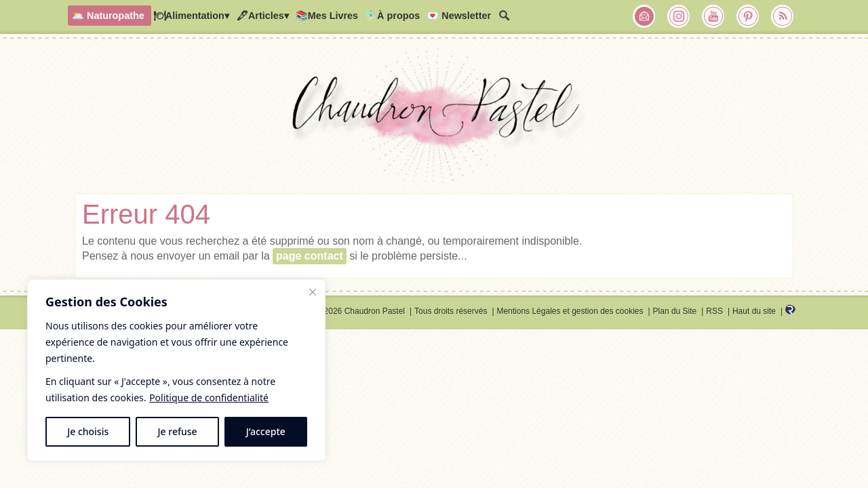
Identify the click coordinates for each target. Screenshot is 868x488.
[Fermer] (313, 292)
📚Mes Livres (327, 16)
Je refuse (178, 431)
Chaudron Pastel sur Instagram (679, 16)
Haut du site (754, 311)
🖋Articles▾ (262, 16)
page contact (310, 256)
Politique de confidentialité (209, 398)
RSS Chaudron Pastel (783, 16)
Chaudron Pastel (434, 119)
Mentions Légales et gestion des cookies (570, 311)
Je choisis (88, 431)
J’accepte (266, 431)
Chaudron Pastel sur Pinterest (748, 16)
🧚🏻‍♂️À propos (392, 16)
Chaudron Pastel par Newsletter (644, 16)
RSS (714, 311)
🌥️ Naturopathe (108, 16)
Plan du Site (675, 311)
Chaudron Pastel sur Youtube (713, 16)
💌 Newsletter (459, 16)
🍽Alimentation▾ (191, 16)
